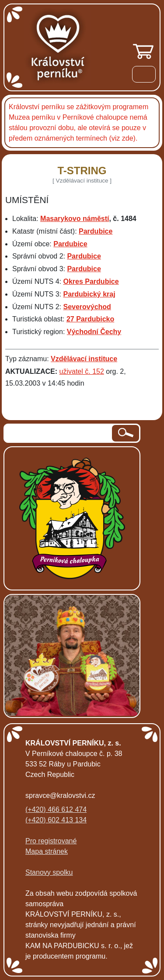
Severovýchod (87, 307)
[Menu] (144, 76)
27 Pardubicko (90, 319)
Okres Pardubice (91, 281)
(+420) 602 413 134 (56, 820)
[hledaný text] (58, 433)
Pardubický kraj (89, 294)
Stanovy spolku (49, 872)
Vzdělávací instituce (84, 359)
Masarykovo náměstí (75, 219)
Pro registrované (51, 841)
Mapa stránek (47, 851)
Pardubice (96, 231)
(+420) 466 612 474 (56, 809)
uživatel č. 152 (82, 371)
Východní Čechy (94, 332)
